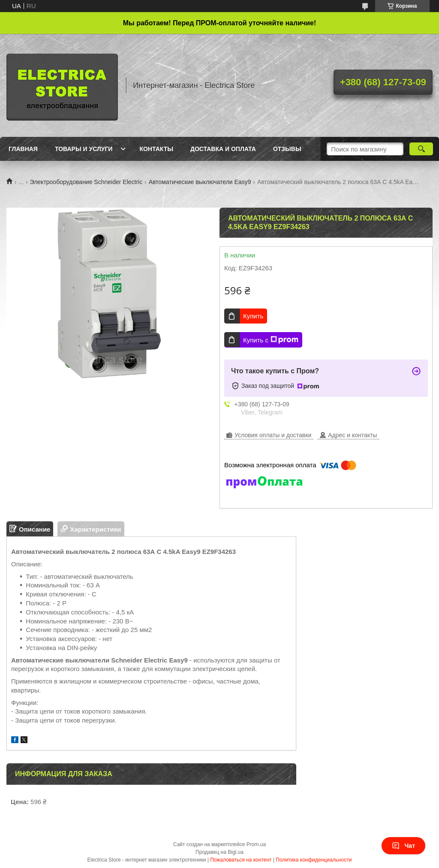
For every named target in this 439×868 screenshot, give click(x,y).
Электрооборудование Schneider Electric (86, 182)
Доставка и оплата (223, 149)
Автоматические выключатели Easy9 (200, 182)
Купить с (271, 340)
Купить (253, 316)
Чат (403, 846)
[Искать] (421, 149)
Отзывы (287, 149)
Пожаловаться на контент (241, 860)
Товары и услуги (84, 149)
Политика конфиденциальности (314, 860)
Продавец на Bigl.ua (219, 852)
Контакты (156, 149)
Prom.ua (256, 844)
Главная (23, 149)
